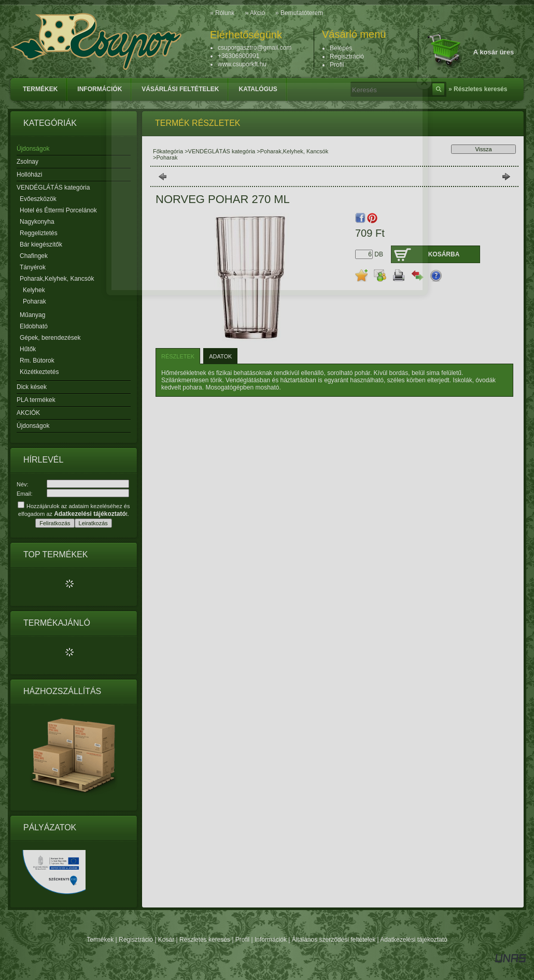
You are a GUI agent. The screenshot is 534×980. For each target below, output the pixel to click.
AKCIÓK (28, 413)
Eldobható (34, 326)
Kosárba (444, 254)
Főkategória (168, 151)
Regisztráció (136, 940)
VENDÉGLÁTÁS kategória (222, 151)
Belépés (341, 48)
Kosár (166, 940)
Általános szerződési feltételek (334, 940)
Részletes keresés (205, 940)
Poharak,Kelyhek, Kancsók (294, 151)
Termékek (100, 940)
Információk (271, 940)
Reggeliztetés (39, 233)
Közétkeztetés (39, 372)
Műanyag (32, 315)
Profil (242, 940)
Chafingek (34, 256)
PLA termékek (36, 400)
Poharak (34, 301)
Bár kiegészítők (41, 244)
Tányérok (33, 267)
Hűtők (28, 349)
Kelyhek (34, 290)
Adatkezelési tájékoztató (413, 940)
